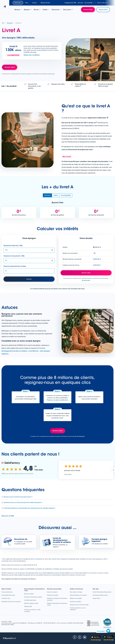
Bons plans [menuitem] (68, 10)
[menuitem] (70, 3)
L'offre (56, 195)
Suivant (113, 470)
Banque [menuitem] (19, 10)
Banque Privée (45, 3)
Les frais (47, 195)
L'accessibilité (66, 195)
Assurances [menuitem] (57, 10)
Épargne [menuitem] (28, 10)
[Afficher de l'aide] (107, 118)
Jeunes (34, 3)
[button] (57, 497)
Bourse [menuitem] (38, 10)
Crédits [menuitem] (47, 10)
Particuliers (18, 3)
